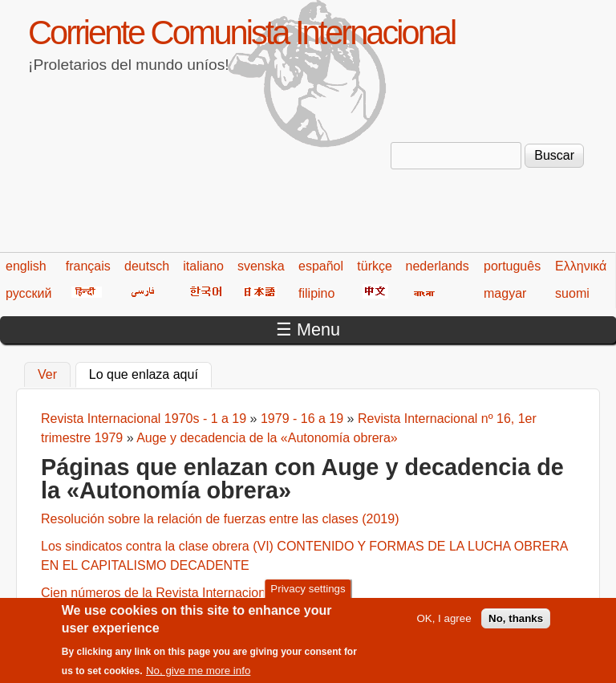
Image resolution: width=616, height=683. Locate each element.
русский (28, 293)
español (321, 266)
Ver (47, 374)
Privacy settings (308, 594)
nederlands (438, 266)
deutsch (147, 266)
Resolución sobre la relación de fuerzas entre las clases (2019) (220, 519)
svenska (261, 266)
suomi (572, 293)
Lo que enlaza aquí (150, 372)
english (26, 266)
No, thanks (516, 625)
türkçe (375, 266)
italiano (203, 266)
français (88, 266)
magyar (505, 293)
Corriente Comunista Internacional (241, 33)
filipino (316, 293)
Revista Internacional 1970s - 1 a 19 (144, 419)
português (512, 266)
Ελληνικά (581, 266)
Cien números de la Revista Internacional (158, 593)
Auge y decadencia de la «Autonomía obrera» (267, 438)
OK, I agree (444, 625)
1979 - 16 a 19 (302, 419)
